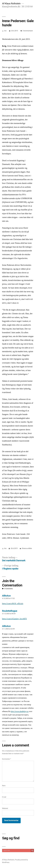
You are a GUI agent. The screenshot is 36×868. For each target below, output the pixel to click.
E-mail (4, 797)
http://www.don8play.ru (20, 711)
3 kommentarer (28, 31)
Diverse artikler (27, 548)
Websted (5, 808)
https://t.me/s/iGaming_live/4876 (14, 619)
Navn (4, 786)
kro (5, 31)
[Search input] (17, 850)
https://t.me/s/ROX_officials (13, 604)
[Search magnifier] (32, 850)
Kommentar (6, 759)
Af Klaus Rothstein (11, 3)
